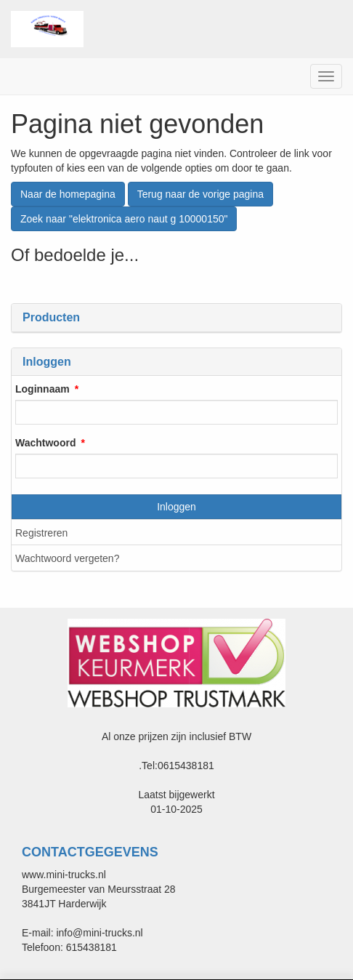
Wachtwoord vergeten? (67, 558)
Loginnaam (42, 389)
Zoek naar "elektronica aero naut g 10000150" (124, 219)
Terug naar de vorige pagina (200, 194)
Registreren (41, 533)
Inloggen (176, 507)
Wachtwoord (45, 443)
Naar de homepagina (68, 194)
